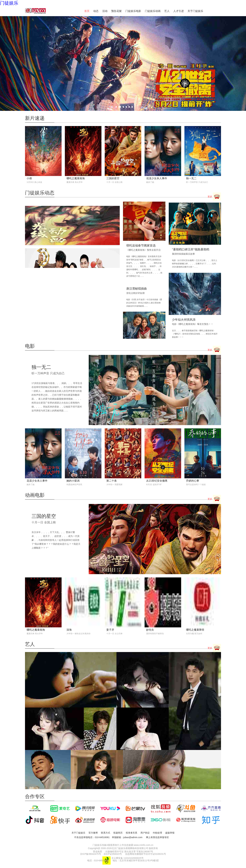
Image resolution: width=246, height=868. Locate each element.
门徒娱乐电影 (133, 11)
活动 (105, 11)
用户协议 (145, 833)
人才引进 (179, 11)
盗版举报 (170, 833)
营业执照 (98, 852)
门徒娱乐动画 (153, 11)
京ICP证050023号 (113, 854)
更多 (214, 197)
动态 (96, 11)
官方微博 (93, 833)
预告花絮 (116, 11)
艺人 (167, 11)
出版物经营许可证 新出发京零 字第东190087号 (129, 852)
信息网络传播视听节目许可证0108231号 (146, 854)
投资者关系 (131, 833)
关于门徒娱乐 (195, 11)
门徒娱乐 (9, 3)
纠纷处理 (157, 833)
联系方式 (106, 833)
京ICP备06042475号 (90, 854)
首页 (87, 11)
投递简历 (118, 833)
